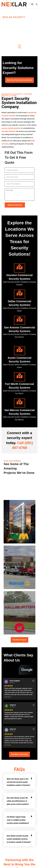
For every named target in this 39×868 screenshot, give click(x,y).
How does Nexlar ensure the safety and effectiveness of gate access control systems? (18, 801)
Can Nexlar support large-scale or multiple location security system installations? (18, 820)
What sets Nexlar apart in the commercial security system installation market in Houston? (18, 782)
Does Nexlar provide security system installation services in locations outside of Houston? (19, 839)
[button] (19, 782)
